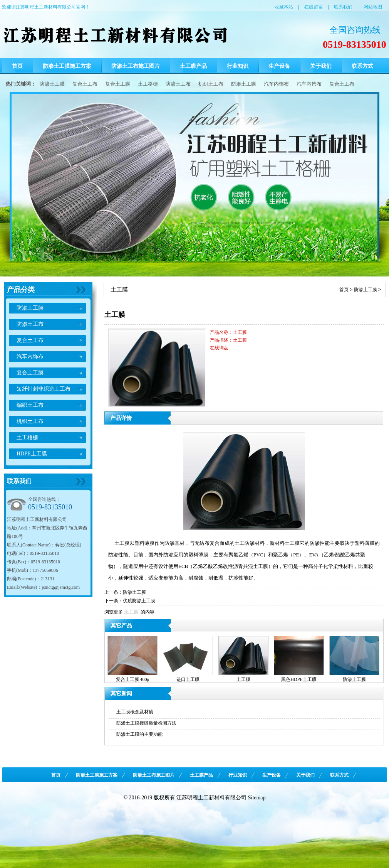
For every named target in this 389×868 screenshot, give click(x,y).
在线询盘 (219, 348)
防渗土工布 (178, 84)
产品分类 (21, 290)
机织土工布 (211, 84)
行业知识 (238, 66)
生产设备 (279, 66)
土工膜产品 (193, 66)
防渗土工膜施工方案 (67, 66)
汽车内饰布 (276, 84)
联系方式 (362, 66)
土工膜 (131, 612)
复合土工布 (85, 84)
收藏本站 (284, 7)
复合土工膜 (118, 84)
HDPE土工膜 (32, 454)
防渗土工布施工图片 (136, 66)
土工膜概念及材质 (135, 712)
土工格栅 (148, 84)
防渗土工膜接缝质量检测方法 (146, 723)
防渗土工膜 (52, 84)
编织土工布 (30, 405)
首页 (17, 66)
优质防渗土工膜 (139, 601)
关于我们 (321, 66)
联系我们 (343, 7)
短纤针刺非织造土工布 (44, 389)
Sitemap (257, 798)
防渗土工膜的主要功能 (139, 734)
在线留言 (314, 7)
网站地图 (373, 7)
